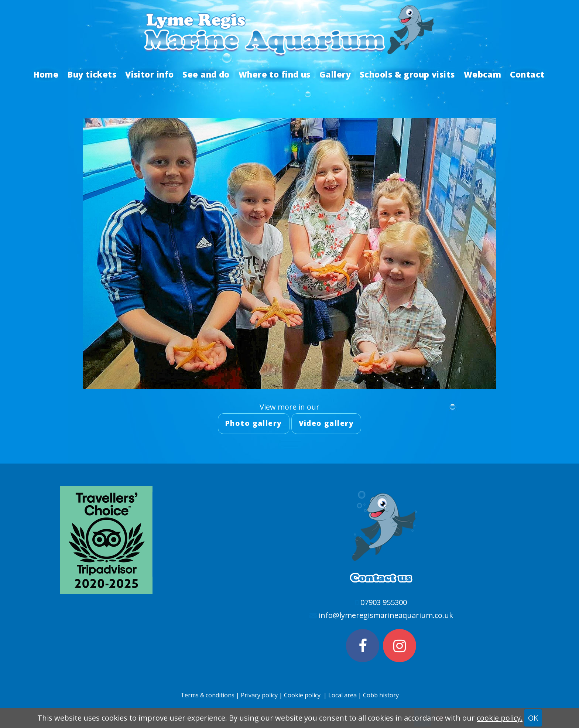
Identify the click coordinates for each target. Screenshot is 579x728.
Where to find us (275, 74)
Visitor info (149, 74)
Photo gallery (254, 423)
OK (533, 718)
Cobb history (381, 695)
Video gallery (326, 423)
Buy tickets (92, 74)
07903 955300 (384, 602)
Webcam (483, 74)
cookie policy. (500, 718)
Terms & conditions (208, 695)
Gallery (335, 74)
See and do (206, 74)
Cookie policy (302, 695)
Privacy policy (259, 695)
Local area (343, 695)
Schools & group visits (407, 74)
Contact (527, 74)
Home (46, 74)
